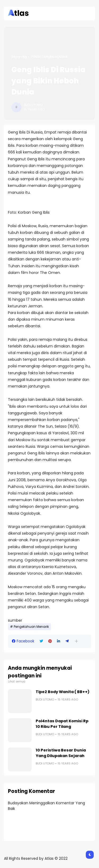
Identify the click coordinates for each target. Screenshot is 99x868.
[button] (76, 641)
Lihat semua (17, 682)
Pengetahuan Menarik (49, 57)
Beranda (19, 57)
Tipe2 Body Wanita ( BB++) (63, 692)
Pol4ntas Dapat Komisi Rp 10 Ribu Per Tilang (62, 724)
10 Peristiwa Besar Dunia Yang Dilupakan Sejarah (61, 753)
